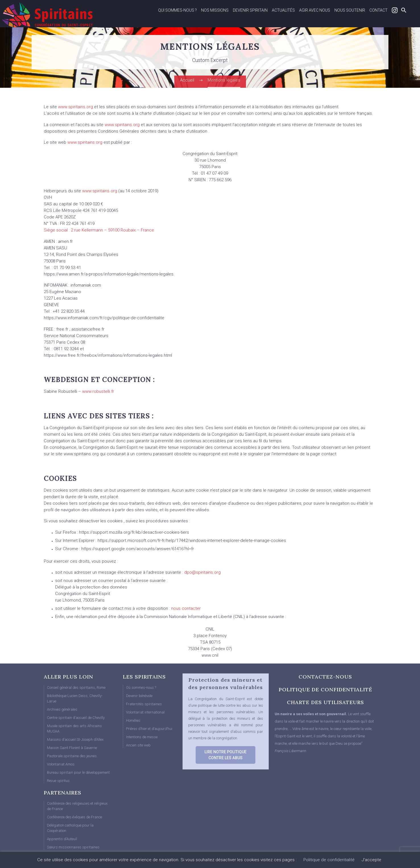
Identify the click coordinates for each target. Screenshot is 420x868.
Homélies (133, 720)
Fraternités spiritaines (144, 704)
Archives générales (62, 709)
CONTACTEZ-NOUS (325, 677)
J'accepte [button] (372, 860)
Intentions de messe (142, 737)
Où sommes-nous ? (141, 687)
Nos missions (215, 10)
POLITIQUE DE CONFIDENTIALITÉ (325, 689)
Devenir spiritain (250, 10)
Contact (378, 10)
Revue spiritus (58, 781)
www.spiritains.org (75, 107)
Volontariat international (145, 712)
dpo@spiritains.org (202, 572)
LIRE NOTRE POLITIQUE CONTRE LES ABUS (225, 755)
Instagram (395, 10)
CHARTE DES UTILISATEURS (325, 702)
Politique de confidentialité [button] (329, 860)
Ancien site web (138, 745)
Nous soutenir (350, 10)
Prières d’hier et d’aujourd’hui (149, 729)
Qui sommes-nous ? (177, 10)
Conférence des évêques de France (75, 817)
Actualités (283, 10)
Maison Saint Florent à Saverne (72, 748)
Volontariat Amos (61, 764)
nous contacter (186, 608)
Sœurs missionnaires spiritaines (73, 847)
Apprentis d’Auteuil (62, 839)
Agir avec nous (315, 10)
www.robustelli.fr (98, 391)
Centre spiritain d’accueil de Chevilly (76, 718)
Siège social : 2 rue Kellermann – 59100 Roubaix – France (99, 230)
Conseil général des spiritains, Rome (76, 687)
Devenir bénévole (139, 696)
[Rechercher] (403, 10)
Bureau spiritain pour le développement (78, 772)
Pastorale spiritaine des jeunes (72, 756)
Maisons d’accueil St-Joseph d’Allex (75, 739)
